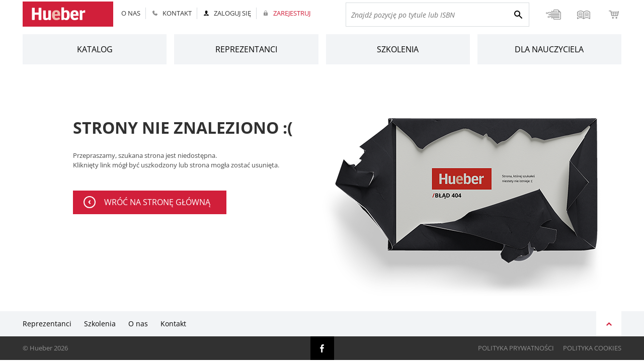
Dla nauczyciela (549, 49)
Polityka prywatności (516, 348)
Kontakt (177, 13)
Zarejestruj (292, 13)
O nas (131, 13)
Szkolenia (398, 49)
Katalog (95, 49)
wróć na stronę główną (157, 202)
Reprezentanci (246, 49)
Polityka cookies (592, 348)
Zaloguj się (232, 13)
